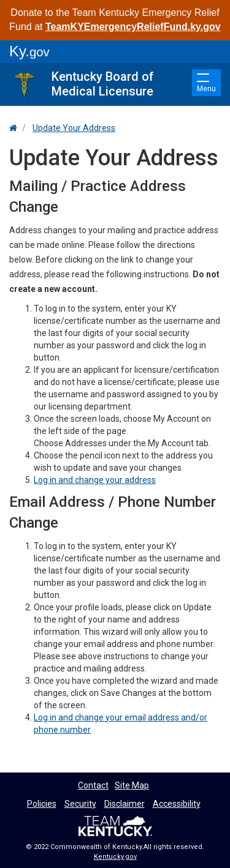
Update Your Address (74, 128)
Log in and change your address (95, 480)
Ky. (29, 51)
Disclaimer (125, 804)
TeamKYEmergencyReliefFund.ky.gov (133, 27)
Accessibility (177, 804)
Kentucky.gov (115, 857)
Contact (93, 785)
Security (80, 804)
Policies (42, 804)
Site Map (132, 785)
